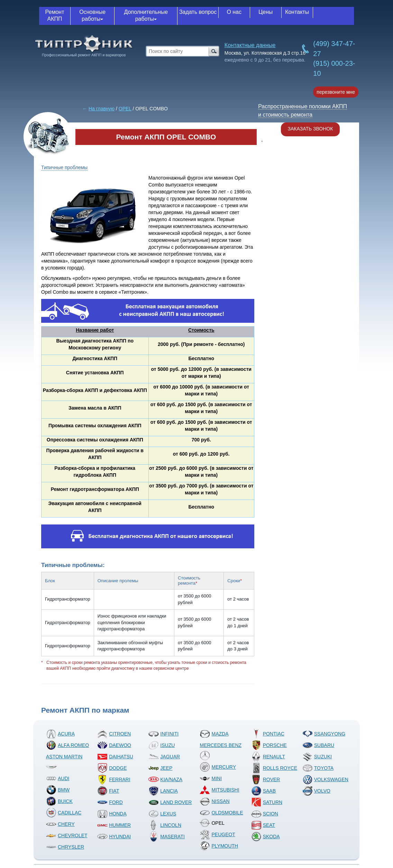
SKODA (266, 837)
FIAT (108, 791)
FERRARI (114, 779)
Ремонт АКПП (55, 15)
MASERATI (167, 837)
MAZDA (214, 734)
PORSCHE (269, 745)
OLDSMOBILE (221, 813)
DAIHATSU (115, 757)
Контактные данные (250, 45)
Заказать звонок (310, 129)
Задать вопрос (198, 12)
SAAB (263, 791)
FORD (110, 802)
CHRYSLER (65, 847)
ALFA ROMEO (67, 745)
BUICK (59, 801)
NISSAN (214, 801)
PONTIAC (268, 734)
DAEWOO (114, 745)
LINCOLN (165, 825)
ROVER (266, 779)
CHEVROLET (67, 835)
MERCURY (218, 767)
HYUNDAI (114, 837)
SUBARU (318, 745)
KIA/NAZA (165, 779)
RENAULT (268, 757)
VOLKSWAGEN (325, 779)
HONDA (112, 814)
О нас (234, 12)
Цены (266, 12)
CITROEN (114, 734)
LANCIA (163, 791)
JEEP (160, 768)
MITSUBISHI (219, 790)
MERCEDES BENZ (221, 752)
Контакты (297, 12)
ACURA (60, 734)
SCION (265, 814)
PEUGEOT (217, 834)
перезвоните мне (336, 92)
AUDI (58, 778)
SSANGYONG (324, 734)
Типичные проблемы (64, 167)
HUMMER (114, 825)
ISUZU (162, 745)
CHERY (60, 824)
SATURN (267, 802)
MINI (211, 778)
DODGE (112, 768)
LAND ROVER (170, 802)
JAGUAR (164, 757)
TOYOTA (318, 768)
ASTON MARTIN (64, 763)
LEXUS (162, 814)
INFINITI (163, 734)
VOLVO (316, 791)
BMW (58, 790)
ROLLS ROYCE (274, 768)
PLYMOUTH (219, 846)
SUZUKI (317, 757)
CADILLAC (64, 813)
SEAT (263, 825)
